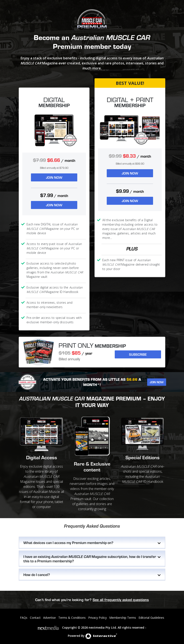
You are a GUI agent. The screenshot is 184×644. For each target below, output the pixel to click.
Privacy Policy (97, 618)
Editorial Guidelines (151, 618)
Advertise (49, 618)
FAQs (24, 618)
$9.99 (130, 191)
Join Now (157, 382)
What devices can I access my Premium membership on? (68, 543)
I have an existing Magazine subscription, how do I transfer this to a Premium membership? (90, 559)
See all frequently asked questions (121, 600)
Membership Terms (123, 618)
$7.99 (54, 195)
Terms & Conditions (72, 618)
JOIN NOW (54, 177)
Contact (35, 618)
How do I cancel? (37, 575)
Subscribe (138, 354)
